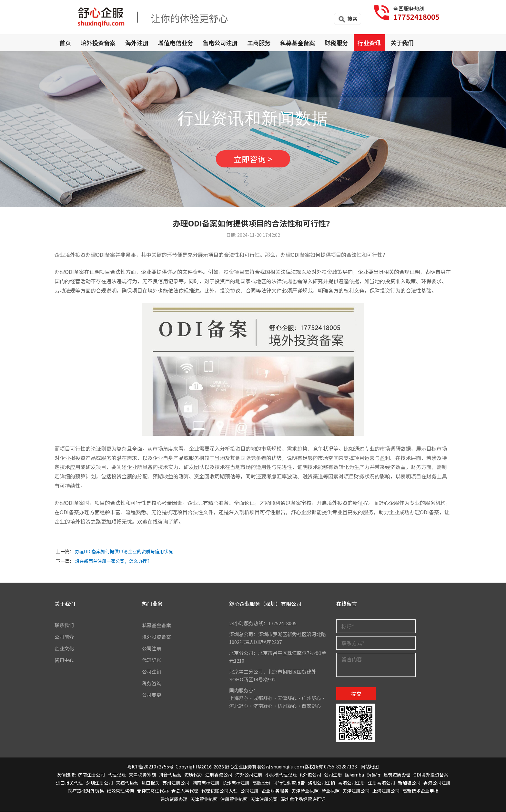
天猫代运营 (127, 783)
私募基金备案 (298, 43)
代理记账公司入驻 (219, 791)
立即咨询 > (253, 159)
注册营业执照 (234, 799)
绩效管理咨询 (120, 791)
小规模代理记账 (281, 775)
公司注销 (152, 672)
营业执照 (330, 791)
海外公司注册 (249, 775)
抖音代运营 (170, 775)
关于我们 (402, 43)
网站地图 (370, 767)
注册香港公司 (219, 775)
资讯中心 (64, 661)
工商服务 (259, 43)
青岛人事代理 (185, 791)
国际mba (354, 775)
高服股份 (261, 783)
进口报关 (150, 783)
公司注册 (152, 649)
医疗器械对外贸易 (86, 791)
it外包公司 (310, 775)
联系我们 (64, 626)
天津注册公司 (356, 791)
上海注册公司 (386, 791)
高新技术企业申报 (420, 791)
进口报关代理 (69, 783)
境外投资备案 (98, 43)
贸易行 (374, 775)
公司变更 (152, 695)
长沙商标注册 (236, 783)
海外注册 (137, 43)
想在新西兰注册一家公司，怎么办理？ (113, 561)
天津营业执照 (305, 791)
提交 (356, 694)
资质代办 (193, 775)
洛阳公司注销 (321, 783)
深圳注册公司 (99, 783)
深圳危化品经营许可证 (303, 799)
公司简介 (64, 637)
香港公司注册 (351, 783)
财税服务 (336, 43)
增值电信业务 (176, 43)
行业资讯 (369, 43)
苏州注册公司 (176, 783)
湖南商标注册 (206, 783)
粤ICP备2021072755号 (150, 767)
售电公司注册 (220, 43)
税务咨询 (152, 684)
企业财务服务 (275, 791)
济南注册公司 (91, 775)
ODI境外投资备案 (431, 775)
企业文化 (64, 649)
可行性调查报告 (289, 783)
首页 (65, 43)
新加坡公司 (409, 783)
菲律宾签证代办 (153, 791)
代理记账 (152, 661)
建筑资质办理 (397, 775)
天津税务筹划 (142, 775)
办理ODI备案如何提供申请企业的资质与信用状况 (124, 552)
